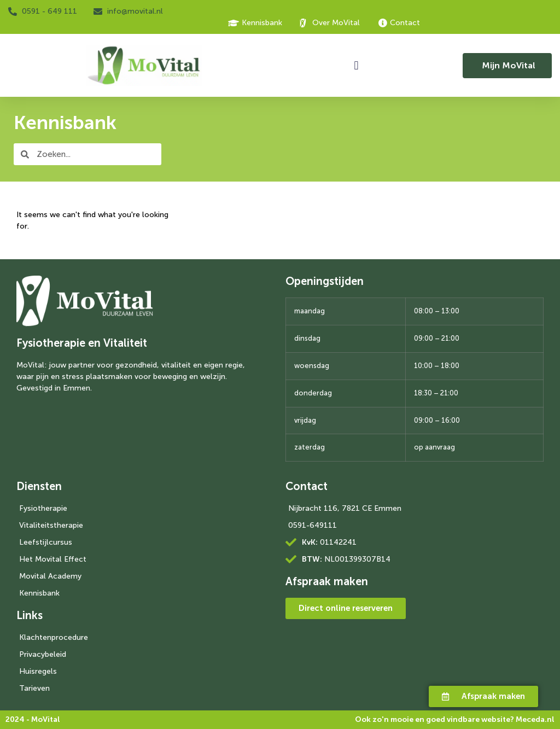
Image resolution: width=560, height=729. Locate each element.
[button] (356, 65)
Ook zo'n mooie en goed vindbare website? (455, 719)
